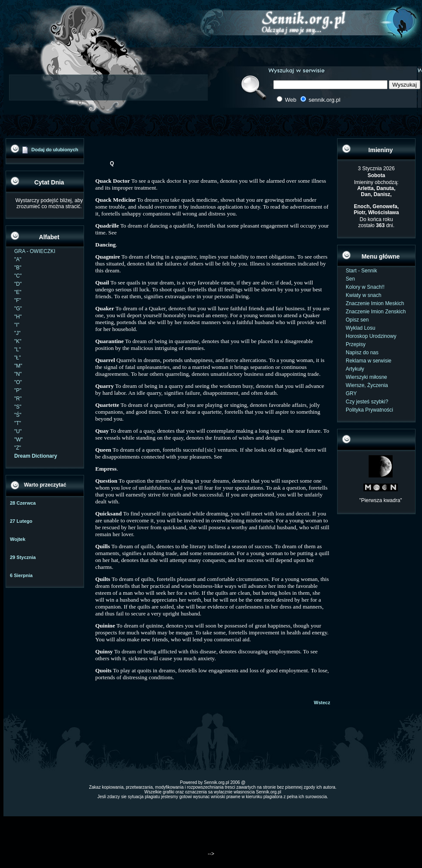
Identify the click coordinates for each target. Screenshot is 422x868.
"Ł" (17, 358)
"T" (18, 423)
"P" (18, 390)
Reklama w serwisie (369, 361)
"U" (18, 431)
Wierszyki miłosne (366, 377)
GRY (351, 393)
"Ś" (18, 415)
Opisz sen (357, 320)
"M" (18, 366)
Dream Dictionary (36, 456)
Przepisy (356, 344)
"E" (18, 292)
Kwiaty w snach (364, 295)
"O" (18, 382)
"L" (17, 350)
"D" (18, 284)
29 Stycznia (23, 557)
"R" (18, 399)
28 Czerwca (23, 503)
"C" (18, 276)
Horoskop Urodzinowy (371, 336)
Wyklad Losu (361, 328)
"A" (18, 259)
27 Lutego (21, 521)
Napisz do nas (362, 353)
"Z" (18, 448)
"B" (18, 268)
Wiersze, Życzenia (367, 385)
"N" (18, 374)
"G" (18, 309)
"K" (18, 341)
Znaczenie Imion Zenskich (376, 312)
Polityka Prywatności (369, 410)
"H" (18, 317)
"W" (19, 440)
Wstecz (322, 703)
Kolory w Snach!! (365, 287)
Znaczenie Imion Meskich (375, 303)
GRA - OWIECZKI (35, 251)
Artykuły (355, 369)
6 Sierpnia (21, 575)
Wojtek (18, 539)
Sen (350, 279)
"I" (17, 325)
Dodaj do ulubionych (55, 150)
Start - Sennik (361, 271)
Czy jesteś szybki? (367, 402)
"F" (18, 300)
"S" (18, 407)
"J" (17, 333)
